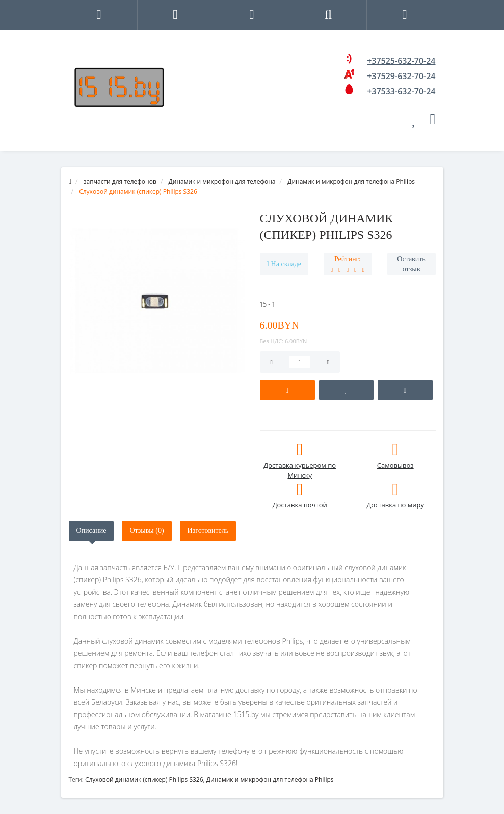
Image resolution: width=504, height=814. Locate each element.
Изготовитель (208, 531)
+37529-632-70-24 (401, 76)
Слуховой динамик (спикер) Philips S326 (144, 780)
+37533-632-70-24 (401, 91)
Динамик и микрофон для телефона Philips (270, 780)
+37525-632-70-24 (401, 61)
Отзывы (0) (147, 531)
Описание (91, 531)
